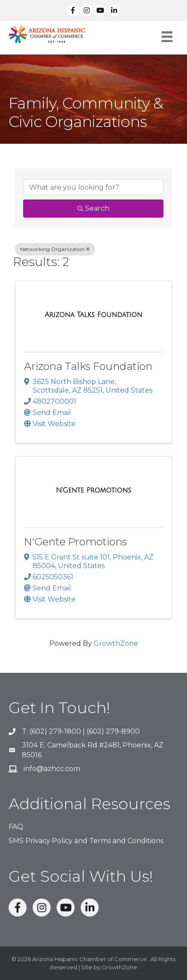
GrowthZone (116, 643)
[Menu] (167, 37)
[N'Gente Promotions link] (93, 490)
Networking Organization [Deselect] (55, 249)
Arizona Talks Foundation (88, 366)
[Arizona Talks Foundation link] (93, 315)
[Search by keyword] (93, 187)
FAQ (16, 827)
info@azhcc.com (52, 769)
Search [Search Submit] (93, 208)
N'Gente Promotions (75, 542)
